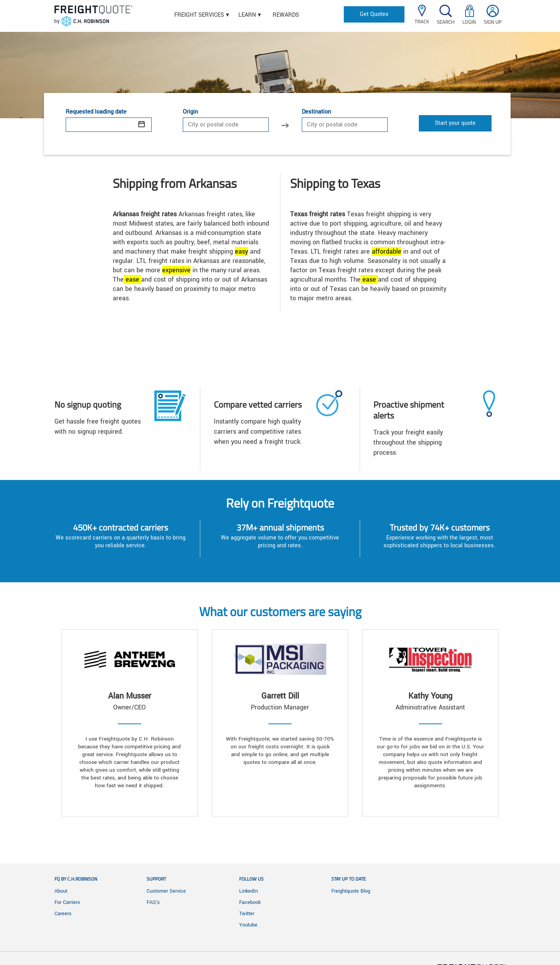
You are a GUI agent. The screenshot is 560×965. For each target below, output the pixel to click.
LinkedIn (248, 891)
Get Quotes (374, 14)
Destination (316, 112)
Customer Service (166, 891)
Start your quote (455, 123)
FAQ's (153, 902)
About (61, 891)
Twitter (247, 914)
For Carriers (67, 902)
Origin (190, 112)
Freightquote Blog (351, 891)
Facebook (250, 902)
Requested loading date (96, 112)
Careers (63, 914)
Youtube (248, 925)
